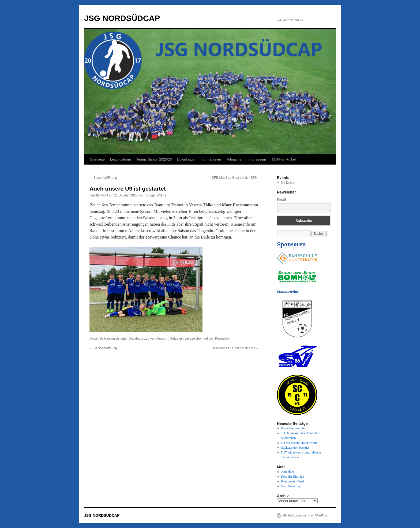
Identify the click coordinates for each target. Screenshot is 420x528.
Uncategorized (139, 339)
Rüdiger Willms (155, 195)
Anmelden (288, 472)
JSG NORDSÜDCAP (122, 18)
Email (281, 200)
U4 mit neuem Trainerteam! (299, 443)
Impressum (257, 159)
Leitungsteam (121, 159)
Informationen (211, 159)
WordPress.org (291, 486)
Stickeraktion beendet (295, 448)
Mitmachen (235, 159)
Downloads (186, 159)
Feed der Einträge (293, 477)
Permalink (222, 339)
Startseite (97, 159)
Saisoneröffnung (103, 178)
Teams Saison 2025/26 (154, 159)
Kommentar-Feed (292, 481)
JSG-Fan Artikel (284, 159)
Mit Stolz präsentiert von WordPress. (306, 515)
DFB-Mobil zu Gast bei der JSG (236, 178)
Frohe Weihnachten (294, 428)
